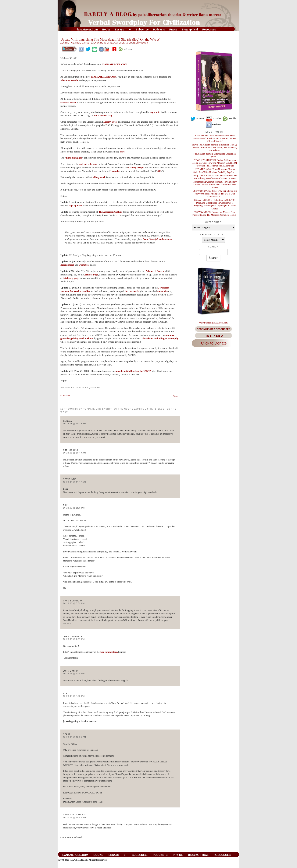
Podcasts (159, 30)
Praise (173, 30)
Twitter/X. (198, 118)
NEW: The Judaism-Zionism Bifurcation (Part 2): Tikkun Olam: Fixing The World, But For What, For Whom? (215, 148)
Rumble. (229, 118)
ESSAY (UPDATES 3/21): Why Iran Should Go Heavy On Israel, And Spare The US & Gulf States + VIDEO (215, 194)
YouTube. (213, 118)
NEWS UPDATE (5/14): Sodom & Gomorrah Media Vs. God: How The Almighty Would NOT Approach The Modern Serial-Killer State (215, 163)
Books (106, 30)
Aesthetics (67, 43)
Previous (65, 395)
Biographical (190, 30)
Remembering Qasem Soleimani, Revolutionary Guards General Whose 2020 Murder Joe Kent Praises (215, 185)
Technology (140, 43)
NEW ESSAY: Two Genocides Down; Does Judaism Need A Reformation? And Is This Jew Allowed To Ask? (215, 138)
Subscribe (142, 30)
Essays (119, 30)
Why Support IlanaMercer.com (213, 323)
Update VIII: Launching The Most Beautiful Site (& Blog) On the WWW (110, 40)
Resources (209, 30)
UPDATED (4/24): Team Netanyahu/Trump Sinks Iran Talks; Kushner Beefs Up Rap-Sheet (215, 171)
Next (176, 396)
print (128, 49)
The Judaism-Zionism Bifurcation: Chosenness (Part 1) (215, 155)
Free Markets (84, 43)
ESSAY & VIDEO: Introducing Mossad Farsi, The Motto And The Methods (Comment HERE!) (215, 213)
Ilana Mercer (101, 43)
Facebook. (213, 124)
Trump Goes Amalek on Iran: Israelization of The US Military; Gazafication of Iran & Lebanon (215, 177)
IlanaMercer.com (87, 30)
